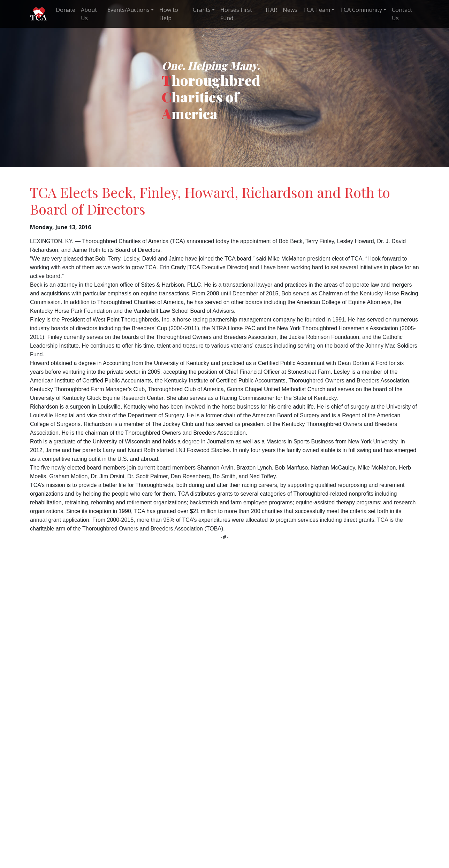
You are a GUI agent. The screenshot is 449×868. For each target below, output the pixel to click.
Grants (202, 10)
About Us (89, 14)
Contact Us (402, 14)
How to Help (169, 14)
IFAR (271, 10)
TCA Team (317, 10)
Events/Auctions (128, 10)
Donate (66, 10)
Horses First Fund (236, 14)
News (290, 10)
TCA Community (361, 10)
